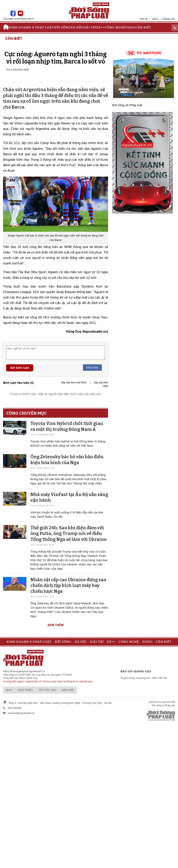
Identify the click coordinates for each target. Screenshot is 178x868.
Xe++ (101, 27)
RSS (9, 690)
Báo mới (68, 690)
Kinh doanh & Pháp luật (32, 27)
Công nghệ (115, 27)
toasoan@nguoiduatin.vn (21, 713)
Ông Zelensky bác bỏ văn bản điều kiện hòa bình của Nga (67, 460)
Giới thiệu (25, 690)
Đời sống (62, 27)
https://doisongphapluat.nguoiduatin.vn (24, 671)
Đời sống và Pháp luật (127, 105)
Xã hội (77, 27)
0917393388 (14, 708)
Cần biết (143, 27)
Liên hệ (144, 19)
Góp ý (155, 19)
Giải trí (89, 27)
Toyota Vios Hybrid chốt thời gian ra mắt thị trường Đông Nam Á (67, 426)
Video (130, 27)
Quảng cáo (169, 19)
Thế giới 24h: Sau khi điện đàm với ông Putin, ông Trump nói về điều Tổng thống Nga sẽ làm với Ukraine (69, 534)
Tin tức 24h (47, 690)
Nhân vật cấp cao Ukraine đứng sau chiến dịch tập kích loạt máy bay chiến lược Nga (68, 585)
